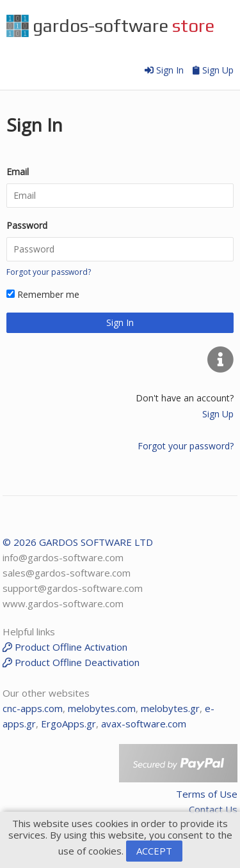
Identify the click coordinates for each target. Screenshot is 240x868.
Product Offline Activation (65, 647)
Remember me (43, 295)
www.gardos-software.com (63, 603)
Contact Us (213, 809)
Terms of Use (207, 794)
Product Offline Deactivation (71, 662)
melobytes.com (102, 708)
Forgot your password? (49, 272)
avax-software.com (144, 724)
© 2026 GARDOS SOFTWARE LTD (78, 542)
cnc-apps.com (33, 708)
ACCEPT (154, 851)
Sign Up (213, 70)
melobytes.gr (170, 708)
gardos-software (110, 26)
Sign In (165, 70)
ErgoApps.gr (68, 724)
